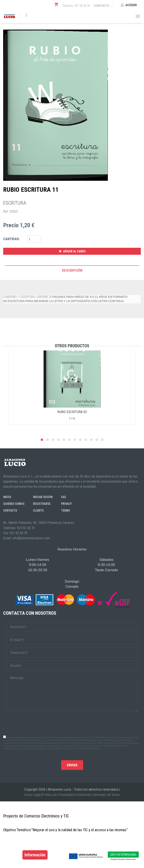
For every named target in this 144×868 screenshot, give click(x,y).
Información (35, 855)
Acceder (129, 5)
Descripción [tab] (72, 270)
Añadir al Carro (72, 251)
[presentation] (72, 723)
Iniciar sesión (43, 497)
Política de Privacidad (57, 795)
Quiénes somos (14, 504)
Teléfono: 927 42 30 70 (76, 6)
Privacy (67, 504)
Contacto (101, 6)
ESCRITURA (15, 203)
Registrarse (42, 504)
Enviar (72, 765)
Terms (66, 511)
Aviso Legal (32, 795)
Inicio (7, 497)
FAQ (64, 497)
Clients (38, 511)
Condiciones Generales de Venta (97, 795)
